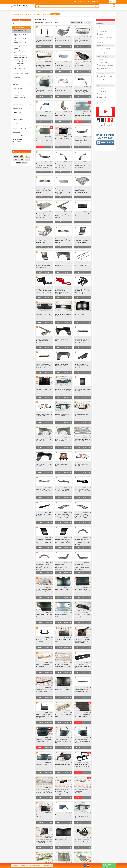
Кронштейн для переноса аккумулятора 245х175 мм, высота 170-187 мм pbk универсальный (82, 291)
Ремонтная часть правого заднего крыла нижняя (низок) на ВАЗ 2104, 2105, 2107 (63, 66)
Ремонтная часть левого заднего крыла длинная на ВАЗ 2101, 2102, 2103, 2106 (44, 567)
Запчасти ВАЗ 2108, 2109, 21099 (21, 35)
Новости (38, 2)
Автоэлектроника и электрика (21, 101)
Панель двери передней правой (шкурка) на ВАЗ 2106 (82, 590)
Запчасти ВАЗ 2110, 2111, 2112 (21, 39)
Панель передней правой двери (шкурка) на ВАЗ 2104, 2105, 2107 (82, 115)
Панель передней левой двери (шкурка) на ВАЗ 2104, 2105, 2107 (44, 140)
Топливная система (18, 105)
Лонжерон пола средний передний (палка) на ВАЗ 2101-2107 (81, 791)
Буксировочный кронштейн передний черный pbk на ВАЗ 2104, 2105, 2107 (44, 291)
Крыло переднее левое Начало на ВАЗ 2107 (62, 265)
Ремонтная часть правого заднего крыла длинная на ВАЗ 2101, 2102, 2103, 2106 (82, 542)
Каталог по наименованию (21, 74)
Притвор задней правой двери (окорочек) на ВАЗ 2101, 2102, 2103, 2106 (62, 516)
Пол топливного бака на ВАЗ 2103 (63, 715)
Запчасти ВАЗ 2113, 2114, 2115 (21, 43)
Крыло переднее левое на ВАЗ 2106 (62, 340)
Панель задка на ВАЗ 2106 (43, 765)
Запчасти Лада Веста (19, 66)
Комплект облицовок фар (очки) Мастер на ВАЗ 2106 (82, 765)
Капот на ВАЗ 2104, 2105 (62, 139)
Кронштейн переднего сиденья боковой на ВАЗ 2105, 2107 (81, 366)
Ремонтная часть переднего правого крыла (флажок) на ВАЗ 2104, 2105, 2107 (82, 241)
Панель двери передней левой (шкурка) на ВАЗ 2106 (63, 665)
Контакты (25, 2)
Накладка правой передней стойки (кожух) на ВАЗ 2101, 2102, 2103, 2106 (44, 366)
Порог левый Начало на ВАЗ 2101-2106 (44, 515)
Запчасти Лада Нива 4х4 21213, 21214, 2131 (20, 58)
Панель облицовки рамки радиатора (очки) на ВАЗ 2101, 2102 (81, 40)
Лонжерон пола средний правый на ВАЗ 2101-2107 (43, 490)
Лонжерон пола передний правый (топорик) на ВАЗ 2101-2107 (62, 215)
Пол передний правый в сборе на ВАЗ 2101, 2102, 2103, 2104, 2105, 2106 (81, 191)
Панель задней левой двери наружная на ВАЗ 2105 (44, 740)
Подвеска (15, 85)
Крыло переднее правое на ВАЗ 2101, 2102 (44, 440)
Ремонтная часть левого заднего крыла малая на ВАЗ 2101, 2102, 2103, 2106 (44, 165)
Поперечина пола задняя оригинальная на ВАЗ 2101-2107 (44, 40)
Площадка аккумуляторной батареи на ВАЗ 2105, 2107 (82, 840)
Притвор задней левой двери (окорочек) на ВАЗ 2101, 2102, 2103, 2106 (81, 516)
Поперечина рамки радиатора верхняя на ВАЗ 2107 (44, 690)
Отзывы (58, 2)
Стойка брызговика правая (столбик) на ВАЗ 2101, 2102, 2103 (82, 65)
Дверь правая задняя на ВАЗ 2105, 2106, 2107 (44, 415)
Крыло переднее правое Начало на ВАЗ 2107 (62, 365)
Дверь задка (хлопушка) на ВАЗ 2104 (63, 465)
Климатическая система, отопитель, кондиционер (19, 96)
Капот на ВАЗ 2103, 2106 (62, 589)
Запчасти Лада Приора (20, 55)
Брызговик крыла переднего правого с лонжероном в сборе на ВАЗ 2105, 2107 (82, 641)
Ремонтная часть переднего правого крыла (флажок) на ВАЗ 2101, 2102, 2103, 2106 (44, 541)
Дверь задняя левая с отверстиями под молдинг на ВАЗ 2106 (63, 741)
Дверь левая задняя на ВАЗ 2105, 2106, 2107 (82, 465)
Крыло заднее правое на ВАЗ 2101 (63, 816)
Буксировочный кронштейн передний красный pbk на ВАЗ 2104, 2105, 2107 (62, 291)
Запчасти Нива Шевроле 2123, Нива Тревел (20, 63)
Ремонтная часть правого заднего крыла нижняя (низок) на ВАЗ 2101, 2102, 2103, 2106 (63, 567)
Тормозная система (18, 108)
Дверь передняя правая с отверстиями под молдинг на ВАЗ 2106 (44, 716)
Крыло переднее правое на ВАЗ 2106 (44, 465)
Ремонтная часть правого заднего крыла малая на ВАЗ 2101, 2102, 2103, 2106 (82, 140)
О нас (13, 2)
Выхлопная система (18, 88)
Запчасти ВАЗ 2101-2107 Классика (20, 31)
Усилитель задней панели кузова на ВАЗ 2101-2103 (81, 690)
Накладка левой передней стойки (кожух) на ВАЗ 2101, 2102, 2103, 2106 (82, 341)
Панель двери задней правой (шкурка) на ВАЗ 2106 (44, 615)
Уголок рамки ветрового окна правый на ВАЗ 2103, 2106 (62, 40)
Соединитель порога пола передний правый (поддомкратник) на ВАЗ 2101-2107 (62, 792)
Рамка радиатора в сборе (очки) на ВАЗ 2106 (62, 415)
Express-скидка (17, 116)
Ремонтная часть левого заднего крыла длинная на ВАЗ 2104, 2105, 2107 (44, 116)
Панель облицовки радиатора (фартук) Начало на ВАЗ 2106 (63, 390)
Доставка (32, 2)
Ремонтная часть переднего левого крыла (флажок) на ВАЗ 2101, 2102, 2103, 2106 (63, 541)
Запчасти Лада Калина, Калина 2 (20, 48)
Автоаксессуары (17, 123)
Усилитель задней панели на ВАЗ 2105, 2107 (44, 665)
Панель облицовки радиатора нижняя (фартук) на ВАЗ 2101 (82, 490)
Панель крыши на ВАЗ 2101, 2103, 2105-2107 (82, 390)
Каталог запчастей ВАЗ (19, 27)
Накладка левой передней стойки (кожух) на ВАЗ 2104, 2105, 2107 (44, 191)
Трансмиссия (16, 132)
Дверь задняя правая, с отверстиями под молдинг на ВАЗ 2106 (82, 741)
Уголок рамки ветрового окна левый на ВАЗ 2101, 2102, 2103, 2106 (43, 241)
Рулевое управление (18, 120)
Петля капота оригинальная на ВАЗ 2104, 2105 (63, 115)
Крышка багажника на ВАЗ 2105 (63, 840)
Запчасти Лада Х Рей (19, 68)
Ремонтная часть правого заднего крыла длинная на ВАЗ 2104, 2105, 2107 (81, 90)
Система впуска (17, 112)
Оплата (52, 2)
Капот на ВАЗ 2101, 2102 (62, 690)
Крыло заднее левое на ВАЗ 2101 (63, 765)
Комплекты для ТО (18, 136)
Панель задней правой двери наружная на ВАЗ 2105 (82, 715)
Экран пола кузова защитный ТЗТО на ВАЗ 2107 (82, 440)
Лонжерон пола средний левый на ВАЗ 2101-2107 (62, 490)
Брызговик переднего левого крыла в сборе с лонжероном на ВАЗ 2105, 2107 (44, 841)
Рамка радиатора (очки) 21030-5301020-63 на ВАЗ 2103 (82, 816)
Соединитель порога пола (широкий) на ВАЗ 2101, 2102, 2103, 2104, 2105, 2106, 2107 (44, 791)
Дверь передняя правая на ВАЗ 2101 (43, 816)
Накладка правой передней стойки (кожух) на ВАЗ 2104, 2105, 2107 (63, 241)
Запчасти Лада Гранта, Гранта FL (21, 52)
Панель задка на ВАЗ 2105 (43, 314)
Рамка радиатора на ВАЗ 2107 (81, 415)
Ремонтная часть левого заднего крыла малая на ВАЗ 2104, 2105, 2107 (82, 165)
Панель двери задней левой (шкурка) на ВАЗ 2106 (63, 615)
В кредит (19, 2)
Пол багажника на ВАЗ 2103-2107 (44, 390)
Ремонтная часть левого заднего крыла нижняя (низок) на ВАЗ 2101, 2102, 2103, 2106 (82, 567)
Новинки (15, 24)
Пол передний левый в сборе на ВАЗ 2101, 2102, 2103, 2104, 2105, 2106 (44, 215)
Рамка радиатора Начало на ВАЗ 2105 (43, 640)
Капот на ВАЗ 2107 (80, 314)
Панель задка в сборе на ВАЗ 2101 (82, 215)
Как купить (45, 2)
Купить (47, 47)
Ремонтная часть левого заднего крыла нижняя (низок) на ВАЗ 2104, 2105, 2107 (63, 191)
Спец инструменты (18, 145)
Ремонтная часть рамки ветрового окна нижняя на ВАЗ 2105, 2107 (43, 65)
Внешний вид (16, 77)
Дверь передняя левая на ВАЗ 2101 (63, 640)
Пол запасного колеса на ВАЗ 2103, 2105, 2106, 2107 (44, 590)
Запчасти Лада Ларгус (20, 71)
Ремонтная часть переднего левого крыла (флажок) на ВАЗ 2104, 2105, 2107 (44, 266)
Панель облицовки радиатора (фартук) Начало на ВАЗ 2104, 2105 (82, 666)
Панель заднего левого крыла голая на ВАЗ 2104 (63, 90)
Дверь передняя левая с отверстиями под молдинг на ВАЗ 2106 (44, 90)
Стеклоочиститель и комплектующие (18, 140)
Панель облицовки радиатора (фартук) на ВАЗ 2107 (63, 315)
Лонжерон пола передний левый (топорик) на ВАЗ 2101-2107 (43, 341)
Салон (14, 81)
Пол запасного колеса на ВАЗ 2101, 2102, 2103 (82, 615)
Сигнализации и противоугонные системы (20, 128)
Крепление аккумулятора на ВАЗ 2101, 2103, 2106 (82, 265)
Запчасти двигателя (18, 92)
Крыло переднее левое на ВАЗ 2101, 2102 (62, 440)
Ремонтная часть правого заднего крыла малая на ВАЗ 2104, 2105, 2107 (63, 165)
